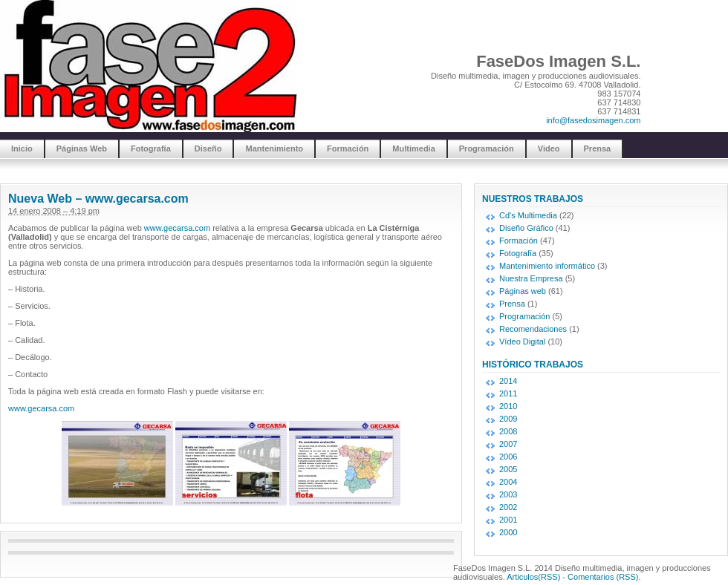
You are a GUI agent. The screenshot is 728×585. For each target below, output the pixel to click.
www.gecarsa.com (177, 228)
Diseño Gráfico (526, 228)
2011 (508, 393)
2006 (508, 457)
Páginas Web (82, 148)
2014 (508, 381)
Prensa (598, 148)
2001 (508, 520)
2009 (508, 419)
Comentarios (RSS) (603, 577)
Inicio (22, 148)
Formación (348, 148)
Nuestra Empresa (531, 278)
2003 (508, 494)
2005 (508, 469)
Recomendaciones (533, 329)
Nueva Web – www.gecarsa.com (98, 199)
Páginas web (523, 291)
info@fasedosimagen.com (593, 120)
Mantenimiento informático (547, 266)
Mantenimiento (274, 148)
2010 (508, 406)
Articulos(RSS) (533, 577)
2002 (508, 507)
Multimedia (413, 148)
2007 (508, 444)
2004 (508, 482)
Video (549, 148)
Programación (487, 148)
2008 (508, 431)
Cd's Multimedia (528, 215)
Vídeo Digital (522, 341)
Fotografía (151, 148)
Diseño (208, 148)
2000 (508, 532)
